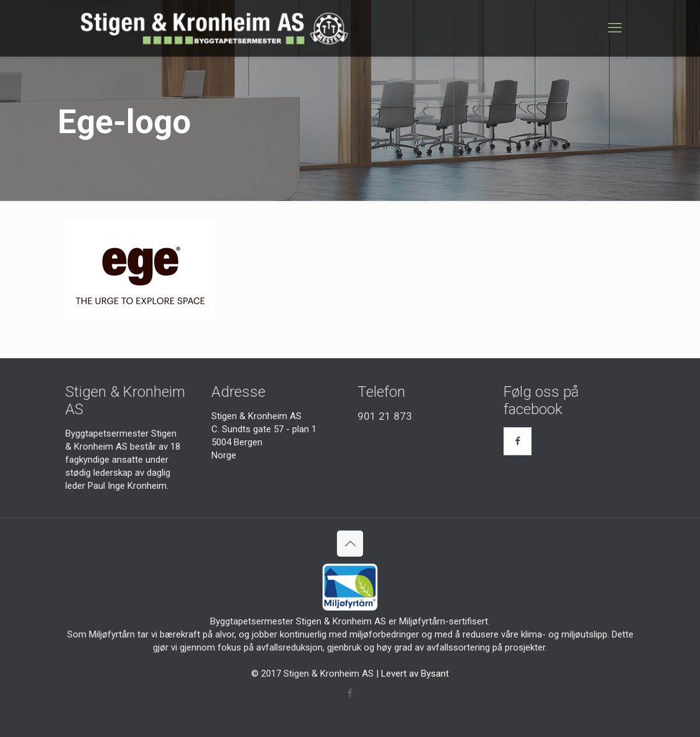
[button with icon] (518, 441)
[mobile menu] (615, 28)
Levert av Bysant (415, 674)
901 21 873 (385, 416)
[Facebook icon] (350, 693)
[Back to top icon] (350, 544)
